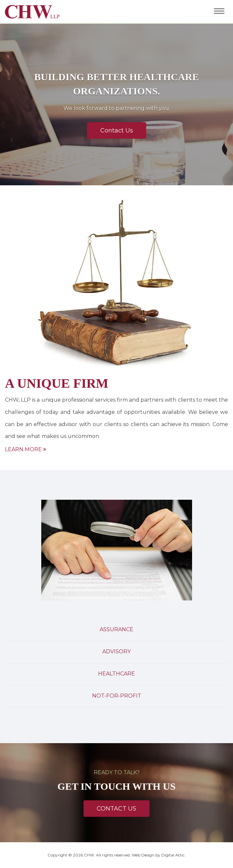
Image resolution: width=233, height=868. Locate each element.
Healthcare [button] (116, 674)
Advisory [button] (116, 651)
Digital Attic (173, 855)
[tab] (116, 631)
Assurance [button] (116, 629)
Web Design (143, 855)
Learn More (26, 449)
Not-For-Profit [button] (117, 696)
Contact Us (117, 130)
